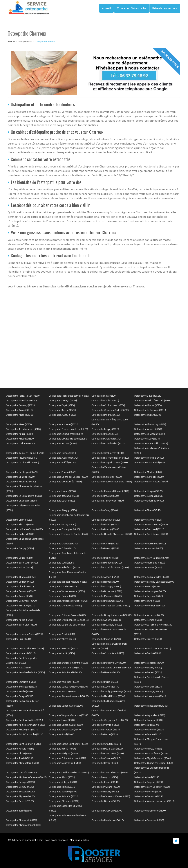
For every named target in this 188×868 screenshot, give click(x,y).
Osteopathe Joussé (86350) (148, 567)
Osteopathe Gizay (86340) (147, 439)
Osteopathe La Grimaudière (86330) (24, 496)
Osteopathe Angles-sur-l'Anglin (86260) (25, 725)
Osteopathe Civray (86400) (105, 510)
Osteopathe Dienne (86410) (63, 410)
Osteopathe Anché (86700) (19, 620)
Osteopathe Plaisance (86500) (107, 596)
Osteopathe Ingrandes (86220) (149, 715)
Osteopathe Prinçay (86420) (63, 472)
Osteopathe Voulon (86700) (105, 400)
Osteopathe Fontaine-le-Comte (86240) (68, 534)
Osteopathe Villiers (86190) (62, 639)
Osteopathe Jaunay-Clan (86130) (108, 501)
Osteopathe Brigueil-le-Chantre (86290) (68, 663)
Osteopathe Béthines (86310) (149, 501)
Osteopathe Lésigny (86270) (148, 491)
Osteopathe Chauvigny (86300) (107, 811)
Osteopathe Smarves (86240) (149, 820)
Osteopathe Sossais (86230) (20, 792)
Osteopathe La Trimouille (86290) (22, 462)
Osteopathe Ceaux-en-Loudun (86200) (25, 453)
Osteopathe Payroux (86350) (148, 596)
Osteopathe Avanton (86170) (63, 458)
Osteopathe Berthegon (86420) (22, 472)
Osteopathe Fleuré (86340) (105, 782)
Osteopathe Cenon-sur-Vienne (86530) (111, 796)
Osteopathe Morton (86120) (148, 472)
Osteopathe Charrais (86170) (63, 544)
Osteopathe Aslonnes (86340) (106, 620)
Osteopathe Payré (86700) (62, 405)
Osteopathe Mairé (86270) (19, 424)
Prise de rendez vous (165, 8)
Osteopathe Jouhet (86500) (20, 582)
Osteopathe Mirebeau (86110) (107, 563)
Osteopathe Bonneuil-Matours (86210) (68, 582)
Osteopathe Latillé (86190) (62, 653)
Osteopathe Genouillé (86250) (149, 477)
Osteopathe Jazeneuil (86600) (64, 496)
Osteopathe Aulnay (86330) (62, 415)
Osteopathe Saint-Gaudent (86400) (152, 558)
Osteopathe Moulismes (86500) (150, 544)
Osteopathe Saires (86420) (19, 567)
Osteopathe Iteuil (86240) (147, 777)
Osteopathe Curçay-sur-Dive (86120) (110, 720)
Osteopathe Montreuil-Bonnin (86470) (110, 491)
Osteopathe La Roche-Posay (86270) (24, 529)
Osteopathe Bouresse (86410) (107, 591)
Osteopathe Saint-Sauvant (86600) (66, 725)
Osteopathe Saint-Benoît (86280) (65, 672)
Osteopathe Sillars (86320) (62, 777)
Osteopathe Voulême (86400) (149, 458)
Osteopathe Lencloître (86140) (21, 772)
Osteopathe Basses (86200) (106, 801)
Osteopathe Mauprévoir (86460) (65, 763)
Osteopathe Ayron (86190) (105, 777)
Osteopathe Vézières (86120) (149, 615)
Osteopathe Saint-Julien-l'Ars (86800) (110, 772)
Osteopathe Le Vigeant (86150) (150, 434)
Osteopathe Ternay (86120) (148, 734)
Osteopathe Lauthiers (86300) (21, 682)
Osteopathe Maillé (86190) (105, 682)
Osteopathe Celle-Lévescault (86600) (153, 400)
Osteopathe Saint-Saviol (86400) (150, 462)
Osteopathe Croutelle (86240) (106, 744)
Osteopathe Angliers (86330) (149, 782)
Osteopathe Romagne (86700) (149, 606)
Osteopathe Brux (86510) (18, 639)
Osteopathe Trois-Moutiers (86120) (23, 429)
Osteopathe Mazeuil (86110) (20, 439)
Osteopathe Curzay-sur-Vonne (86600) (111, 606)
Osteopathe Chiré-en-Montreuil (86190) (68, 429)
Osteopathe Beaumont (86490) (21, 601)
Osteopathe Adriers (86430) (105, 687)
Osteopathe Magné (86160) (20, 415)
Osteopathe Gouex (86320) (62, 596)
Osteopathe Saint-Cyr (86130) (64, 796)
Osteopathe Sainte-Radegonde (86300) (69, 687)
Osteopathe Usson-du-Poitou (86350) (25, 634)
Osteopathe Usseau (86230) (106, 672)
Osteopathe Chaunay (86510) (106, 758)
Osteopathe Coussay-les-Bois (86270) (25, 648)
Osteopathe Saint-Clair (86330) (107, 477)
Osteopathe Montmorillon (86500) (151, 443)
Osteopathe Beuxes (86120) (148, 672)
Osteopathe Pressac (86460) (149, 720)
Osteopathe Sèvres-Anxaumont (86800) (69, 696)
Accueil (106, 8)
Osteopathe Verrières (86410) (149, 663)
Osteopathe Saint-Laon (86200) (21, 625)
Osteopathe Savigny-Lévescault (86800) (154, 582)
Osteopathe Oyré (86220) (147, 601)
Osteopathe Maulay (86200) (105, 558)
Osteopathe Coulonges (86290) (150, 591)
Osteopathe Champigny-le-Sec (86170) (154, 763)
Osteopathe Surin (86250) (62, 563)
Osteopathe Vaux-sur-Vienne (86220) (67, 591)
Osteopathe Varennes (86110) (149, 730)
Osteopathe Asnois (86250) (105, 577)
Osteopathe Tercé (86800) (19, 811)
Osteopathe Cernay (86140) (20, 787)
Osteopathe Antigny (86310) (63, 782)
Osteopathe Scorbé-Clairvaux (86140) (110, 567)
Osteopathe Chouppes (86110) (64, 529)
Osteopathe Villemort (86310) (21, 653)
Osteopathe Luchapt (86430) (20, 443)
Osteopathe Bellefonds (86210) (65, 567)
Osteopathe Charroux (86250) (21, 577)
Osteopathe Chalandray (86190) (150, 424)
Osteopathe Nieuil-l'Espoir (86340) (108, 696)
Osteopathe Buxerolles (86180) (22, 501)
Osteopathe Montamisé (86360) (107, 601)
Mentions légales (79, 840)
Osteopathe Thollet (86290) (20, 758)
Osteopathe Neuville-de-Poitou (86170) (26, 672)
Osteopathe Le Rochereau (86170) (66, 434)
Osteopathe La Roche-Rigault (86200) (110, 458)
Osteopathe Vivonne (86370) (106, 787)
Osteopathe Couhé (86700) (19, 596)
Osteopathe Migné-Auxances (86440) (153, 758)
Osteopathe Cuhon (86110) (62, 548)
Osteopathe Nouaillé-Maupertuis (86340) (112, 534)
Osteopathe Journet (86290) (148, 548)
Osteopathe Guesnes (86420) (64, 648)
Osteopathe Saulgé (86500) (20, 696)
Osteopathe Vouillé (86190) (19, 558)
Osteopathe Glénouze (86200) (64, 801)
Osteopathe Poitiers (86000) (20, 534)
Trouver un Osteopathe (132, 8)
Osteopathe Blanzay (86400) (20, 524)
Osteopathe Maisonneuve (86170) (151, 524)
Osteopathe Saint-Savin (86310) (22, 563)
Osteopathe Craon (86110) (19, 410)
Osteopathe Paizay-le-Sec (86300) (23, 396)
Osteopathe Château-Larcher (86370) (67, 758)
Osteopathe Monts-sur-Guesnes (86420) (26, 777)
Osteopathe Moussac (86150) (21, 482)
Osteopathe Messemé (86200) (149, 563)
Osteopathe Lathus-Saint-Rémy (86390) (68, 744)
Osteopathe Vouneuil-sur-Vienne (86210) (154, 801)
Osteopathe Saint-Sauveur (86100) (66, 706)
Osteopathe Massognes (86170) (22, 730)
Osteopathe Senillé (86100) (20, 691)
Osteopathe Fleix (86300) (18, 668)
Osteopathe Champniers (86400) (108, 753)
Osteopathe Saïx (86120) (104, 396)
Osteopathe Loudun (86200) (63, 586)
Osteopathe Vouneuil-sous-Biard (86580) (112, 482)
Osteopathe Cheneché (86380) (21, 820)
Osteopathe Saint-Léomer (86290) (151, 753)
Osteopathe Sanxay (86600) (63, 691)
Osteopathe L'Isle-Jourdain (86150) (66, 668)
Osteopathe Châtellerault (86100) (151, 706)
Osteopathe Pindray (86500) (106, 415)
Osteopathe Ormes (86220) (63, 453)
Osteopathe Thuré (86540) (147, 510)
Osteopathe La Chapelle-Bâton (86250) (68, 439)
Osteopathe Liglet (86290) (62, 501)
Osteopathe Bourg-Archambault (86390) (112, 615)
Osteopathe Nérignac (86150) (64, 753)
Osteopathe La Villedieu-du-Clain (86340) (69, 772)
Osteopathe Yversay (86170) (106, 730)
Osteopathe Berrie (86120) (105, 734)
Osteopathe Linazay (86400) (105, 529)
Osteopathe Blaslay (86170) (148, 668)
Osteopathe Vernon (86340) (148, 429)
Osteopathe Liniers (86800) (105, 524)
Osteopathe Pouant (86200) (105, 496)
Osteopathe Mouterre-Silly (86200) (109, 663)
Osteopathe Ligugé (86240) (148, 396)
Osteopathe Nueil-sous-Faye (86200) (152, 648)
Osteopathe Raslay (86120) (105, 792)
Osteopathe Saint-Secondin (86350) (152, 787)
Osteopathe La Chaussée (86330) (65, 482)
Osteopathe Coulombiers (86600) (108, 405)
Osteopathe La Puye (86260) (63, 400)
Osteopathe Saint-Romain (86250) (151, 534)
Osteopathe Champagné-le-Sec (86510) (69, 620)
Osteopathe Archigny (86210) (106, 586)
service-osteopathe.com (30, 840)
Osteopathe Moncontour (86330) (22, 763)
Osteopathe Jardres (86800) (63, 443)
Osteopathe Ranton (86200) (105, 582)
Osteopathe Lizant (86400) (62, 720)
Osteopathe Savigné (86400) (63, 792)
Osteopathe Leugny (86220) (105, 429)
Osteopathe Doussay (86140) (149, 796)
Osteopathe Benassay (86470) (21, 591)
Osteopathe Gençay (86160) (20, 548)
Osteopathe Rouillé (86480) (62, 749)
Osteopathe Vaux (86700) (147, 725)
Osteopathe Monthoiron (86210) (108, 820)
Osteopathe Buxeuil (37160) (20, 801)
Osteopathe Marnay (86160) (105, 548)
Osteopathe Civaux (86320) (105, 544)
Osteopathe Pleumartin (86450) (22, 458)
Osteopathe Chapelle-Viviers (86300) (110, 462)
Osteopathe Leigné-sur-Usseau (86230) (68, 477)
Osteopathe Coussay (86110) (21, 405)
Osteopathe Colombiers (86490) (108, 653)
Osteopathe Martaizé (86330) (21, 606)
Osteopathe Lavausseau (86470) (65, 730)
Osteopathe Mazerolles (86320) (107, 749)
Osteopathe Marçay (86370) (148, 749)
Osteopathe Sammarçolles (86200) (152, 577)
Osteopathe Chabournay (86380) (108, 453)
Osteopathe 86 (25, 42)
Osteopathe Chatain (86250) (148, 405)
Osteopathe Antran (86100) (20, 434)
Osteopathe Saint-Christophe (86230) (25, 734)
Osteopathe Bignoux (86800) (20, 796)
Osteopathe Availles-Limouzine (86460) (111, 668)
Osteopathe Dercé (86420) (105, 763)
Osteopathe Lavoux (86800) (63, 491)
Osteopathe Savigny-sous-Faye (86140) (111, 691)
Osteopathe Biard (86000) (62, 734)
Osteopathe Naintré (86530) (148, 520)
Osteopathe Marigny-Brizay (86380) (24, 825)
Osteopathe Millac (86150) (105, 434)
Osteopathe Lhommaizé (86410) (150, 696)
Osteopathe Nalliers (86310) (20, 749)
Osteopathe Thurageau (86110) (22, 687)
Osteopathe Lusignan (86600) (149, 496)
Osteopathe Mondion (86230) (106, 639)
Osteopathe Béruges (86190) (21, 782)
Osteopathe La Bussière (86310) (150, 410)
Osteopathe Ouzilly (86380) (148, 415)
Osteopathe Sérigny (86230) (63, 510)
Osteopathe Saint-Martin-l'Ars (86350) (25, 720)
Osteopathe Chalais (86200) (20, 586)
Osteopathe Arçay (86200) (147, 586)
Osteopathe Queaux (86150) (106, 520)
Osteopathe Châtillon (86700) (20, 477)
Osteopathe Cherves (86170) (106, 439)
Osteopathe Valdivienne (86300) (150, 811)
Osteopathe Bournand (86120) (149, 529)
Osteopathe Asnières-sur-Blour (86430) (68, 601)
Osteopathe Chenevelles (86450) (65, 606)
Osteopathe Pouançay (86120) (107, 625)
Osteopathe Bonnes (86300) (148, 792)
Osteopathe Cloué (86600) (19, 753)
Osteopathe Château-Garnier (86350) (67, 615)
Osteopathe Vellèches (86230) (64, 682)
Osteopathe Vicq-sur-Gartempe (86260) (69, 715)
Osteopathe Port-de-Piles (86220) (108, 443)
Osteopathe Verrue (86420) (105, 725)
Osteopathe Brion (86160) (19, 520)
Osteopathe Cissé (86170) (62, 634)
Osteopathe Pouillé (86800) (148, 653)
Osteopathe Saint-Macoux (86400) (151, 482)
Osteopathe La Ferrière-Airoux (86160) (153, 625)
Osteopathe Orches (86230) (148, 687)
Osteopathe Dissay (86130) (62, 524)
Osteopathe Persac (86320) (148, 620)
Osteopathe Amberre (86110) (64, 424)
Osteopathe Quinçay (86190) (148, 691)
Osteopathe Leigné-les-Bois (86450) (67, 625)
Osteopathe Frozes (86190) (148, 639)
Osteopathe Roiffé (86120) (62, 462)
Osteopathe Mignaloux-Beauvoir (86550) (69, 396)
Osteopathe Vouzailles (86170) (21, 400)
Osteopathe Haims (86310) (62, 787)
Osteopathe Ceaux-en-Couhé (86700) (110, 410)
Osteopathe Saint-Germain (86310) (23, 744)
